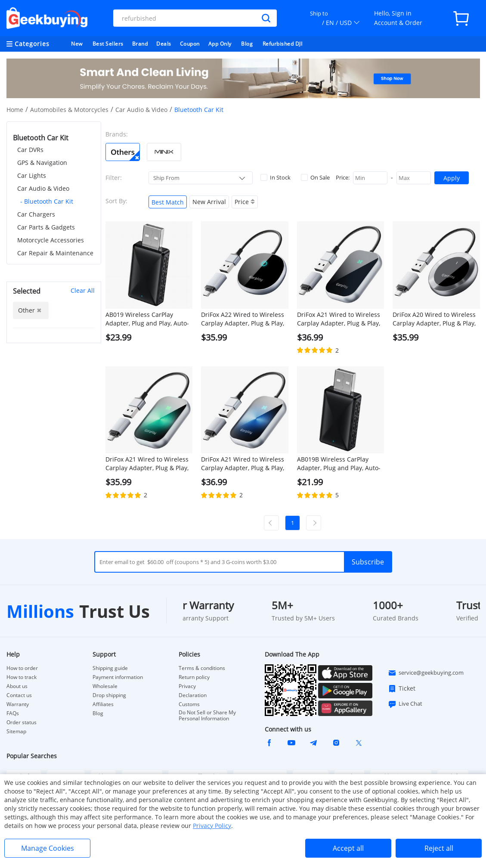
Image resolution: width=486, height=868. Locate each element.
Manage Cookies (48, 848)
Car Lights (32, 175)
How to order (22, 668)
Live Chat (405, 704)
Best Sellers (108, 44)
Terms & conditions (202, 668)
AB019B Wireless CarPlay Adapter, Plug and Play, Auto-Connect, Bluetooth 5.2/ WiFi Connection (339, 464)
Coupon (190, 44)
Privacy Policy (212, 826)
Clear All (83, 290)
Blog (247, 44)
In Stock (276, 177)
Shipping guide (110, 668)
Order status (22, 722)
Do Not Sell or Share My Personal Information (207, 716)
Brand (140, 44)
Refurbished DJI (283, 44)
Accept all (348, 848)
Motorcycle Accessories (51, 240)
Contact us (19, 695)
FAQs (13, 713)
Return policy (194, 677)
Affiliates (103, 704)
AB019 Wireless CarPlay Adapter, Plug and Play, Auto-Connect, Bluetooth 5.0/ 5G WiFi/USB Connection (147, 319)
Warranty (18, 704)
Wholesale (105, 686)
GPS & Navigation (42, 163)
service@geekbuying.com (426, 673)
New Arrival (209, 202)
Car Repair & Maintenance (55, 253)
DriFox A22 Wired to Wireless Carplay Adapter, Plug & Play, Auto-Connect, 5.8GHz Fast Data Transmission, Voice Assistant (243, 319)
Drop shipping (109, 695)
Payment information (118, 677)
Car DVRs (30, 150)
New (77, 44)
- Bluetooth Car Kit (47, 201)
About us (17, 686)
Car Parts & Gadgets (46, 227)
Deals (164, 44)
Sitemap (16, 731)
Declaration (193, 695)
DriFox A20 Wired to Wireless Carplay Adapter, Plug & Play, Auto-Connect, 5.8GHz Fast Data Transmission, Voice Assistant (434, 319)
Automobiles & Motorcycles (69, 110)
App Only (220, 44)
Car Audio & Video (141, 110)
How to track (22, 677)
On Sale (315, 177)
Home (15, 110)
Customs (189, 704)
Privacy (187, 686)
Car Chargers (36, 214)
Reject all (439, 848)
